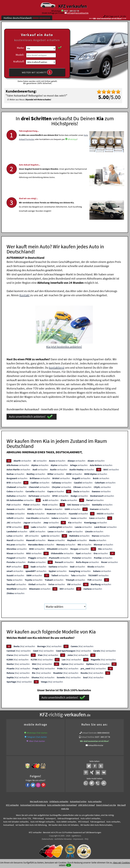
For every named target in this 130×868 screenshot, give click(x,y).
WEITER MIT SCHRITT (37, 72)
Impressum (78, 839)
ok (69, 865)
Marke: (21, 48)
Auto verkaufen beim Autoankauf (62, 805)
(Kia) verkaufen (24, 646)
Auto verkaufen (95, 801)
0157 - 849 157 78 (71, 11)
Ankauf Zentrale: (89, 732)
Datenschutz (47, 839)
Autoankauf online (78, 801)
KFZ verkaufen (73, 6)
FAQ (86, 839)
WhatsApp (72, 142)
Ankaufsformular (96, 745)
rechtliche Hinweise (63, 839)
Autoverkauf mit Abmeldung (33, 805)
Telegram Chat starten (37, 737)
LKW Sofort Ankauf (86, 805)
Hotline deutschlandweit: (27, 18)
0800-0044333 (103, 732)
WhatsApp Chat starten (37, 732)
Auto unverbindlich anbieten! (31, 417)
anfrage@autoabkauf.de (78, 13)
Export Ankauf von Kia (106, 805)
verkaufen (22, 461)
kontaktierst (57, 367)
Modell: (20, 55)
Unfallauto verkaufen (59, 801)
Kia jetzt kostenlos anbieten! (64, 346)
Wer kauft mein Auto (39, 801)
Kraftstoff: (19, 61)
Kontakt (24, 295)
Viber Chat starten (37, 741)
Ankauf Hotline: (88, 737)
